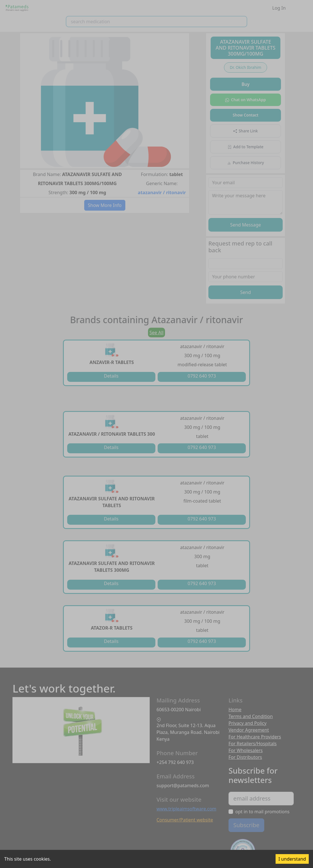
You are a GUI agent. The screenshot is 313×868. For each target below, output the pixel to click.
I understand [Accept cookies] (292, 859)
